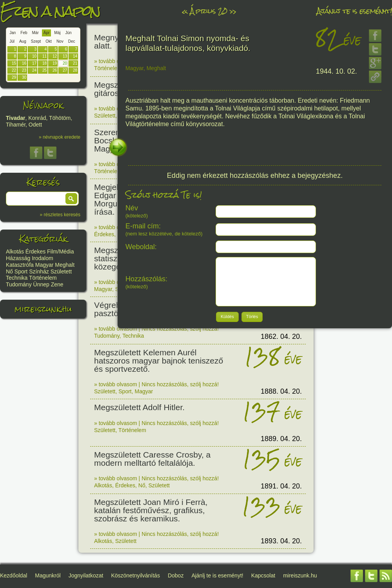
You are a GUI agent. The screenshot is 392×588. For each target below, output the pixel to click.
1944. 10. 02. (337, 71)
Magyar (44, 265)
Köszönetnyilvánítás (135, 575)
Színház (39, 271)
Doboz (176, 575)
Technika (17, 278)
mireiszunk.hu (43, 309)
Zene (57, 284)
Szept (36, 41)
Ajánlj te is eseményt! (354, 11)
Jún (68, 33)
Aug (23, 41)
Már (35, 33)
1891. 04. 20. (281, 486)
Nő (9, 271)
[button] (71, 199)
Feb (24, 33)
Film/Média (60, 251)
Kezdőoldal (14, 575)
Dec (72, 41)
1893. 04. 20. (281, 541)
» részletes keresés (60, 215)
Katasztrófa (20, 265)
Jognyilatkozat (86, 575)
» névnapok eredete (60, 137)
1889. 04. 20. (281, 439)
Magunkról (48, 575)
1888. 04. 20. (281, 391)
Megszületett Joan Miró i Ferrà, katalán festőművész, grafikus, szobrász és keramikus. (151, 510)
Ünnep (41, 284)
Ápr (47, 33)
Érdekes (35, 251)
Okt (49, 41)
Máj (57, 33)
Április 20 (209, 11)
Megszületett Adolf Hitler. (139, 407)
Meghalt (65, 265)
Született (61, 271)
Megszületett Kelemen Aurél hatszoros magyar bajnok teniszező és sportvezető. (159, 361)
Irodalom (42, 258)
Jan (13, 33)
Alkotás (15, 251)
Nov (60, 41)
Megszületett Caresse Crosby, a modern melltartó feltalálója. (152, 459)
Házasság (18, 258)
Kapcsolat (263, 575)
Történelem (43, 278)
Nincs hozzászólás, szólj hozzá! (180, 329)
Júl (12, 41)
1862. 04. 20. (281, 337)
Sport (21, 271)
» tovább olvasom (116, 61)
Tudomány (19, 284)
